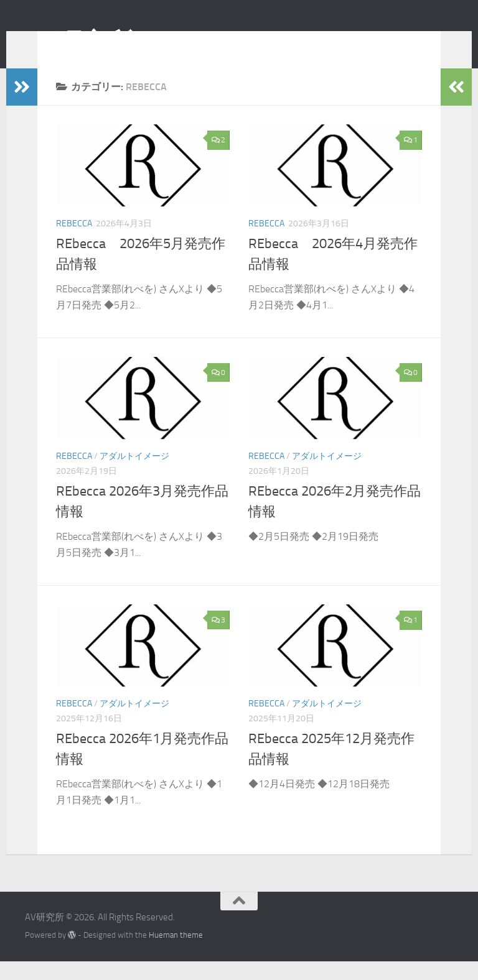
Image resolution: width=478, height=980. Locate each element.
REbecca (74, 242)
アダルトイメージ (134, 475)
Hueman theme (176, 954)
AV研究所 (79, 43)
